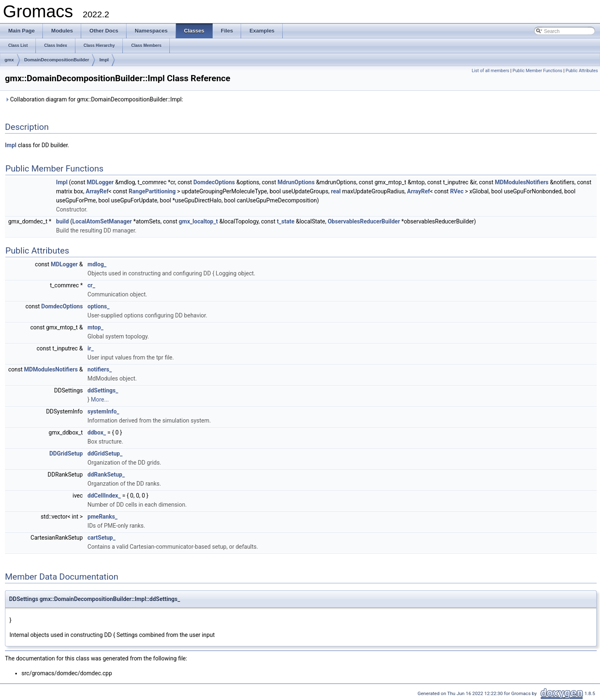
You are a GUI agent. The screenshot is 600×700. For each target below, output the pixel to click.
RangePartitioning (152, 191)
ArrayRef (97, 191)
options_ (98, 306)
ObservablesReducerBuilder (364, 221)
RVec (457, 191)
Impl (104, 60)
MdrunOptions (296, 182)
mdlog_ (97, 264)
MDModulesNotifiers (522, 182)
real (336, 191)
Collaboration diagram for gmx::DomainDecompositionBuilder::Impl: (94, 99)
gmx (9, 60)
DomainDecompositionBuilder (57, 60)
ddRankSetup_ (106, 474)
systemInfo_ (103, 411)
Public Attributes (582, 71)
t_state (286, 221)
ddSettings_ (103, 390)
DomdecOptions (214, 182)
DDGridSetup (66, 453)
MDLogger (100, 182)
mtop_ (95, 327)
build (62, 221)
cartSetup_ (101, 538)
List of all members (491, 71)
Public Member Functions (538, 71)
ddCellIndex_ (104, 496)
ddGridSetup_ (105, 453)
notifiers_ (100, 369)
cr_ (91, 285)
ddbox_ (97, 432)
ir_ (90, 348)
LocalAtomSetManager (102, 221)
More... (100, 399)
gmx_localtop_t (198, 221)
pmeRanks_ (102, 517)
